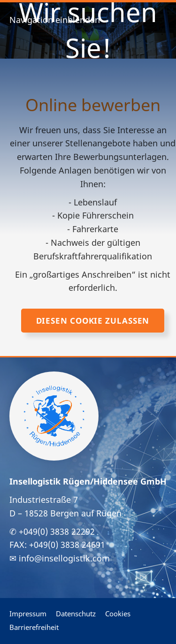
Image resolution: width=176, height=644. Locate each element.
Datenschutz (76, 614)
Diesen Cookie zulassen (93, 321)
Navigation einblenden (55, 20)
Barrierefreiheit (34, 627)
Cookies (118, 614)
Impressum (28, 614)
